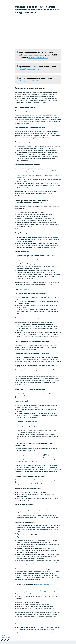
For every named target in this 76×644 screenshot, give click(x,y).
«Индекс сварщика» (44, 586)
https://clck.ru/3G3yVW (29, 71)
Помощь (3, 637)
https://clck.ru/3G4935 (29, 83)
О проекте (4, 635)
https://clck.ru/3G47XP (38, 59)
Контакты (8, 637)
